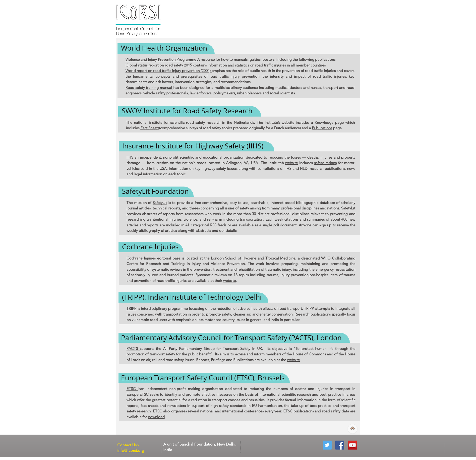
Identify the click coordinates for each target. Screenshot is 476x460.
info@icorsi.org (131, 450)
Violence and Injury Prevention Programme (161, 59)
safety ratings (325, 163)
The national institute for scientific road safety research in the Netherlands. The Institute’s (204, 122)
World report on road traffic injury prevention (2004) (169, 71)
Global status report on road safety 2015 (159, 65)
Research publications (312, 314)
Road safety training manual (149, 88)
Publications (322, 128)
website (288, 122)
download (156, 417)
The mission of (140, 203)
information (178, 168)
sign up (325, 225)
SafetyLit (160, 203)
